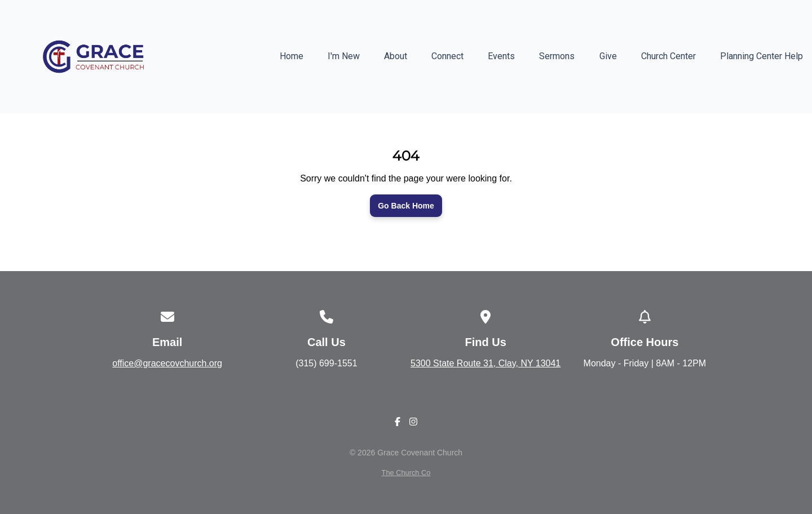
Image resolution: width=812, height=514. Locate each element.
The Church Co (406, 473)
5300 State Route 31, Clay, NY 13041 (486, 363)
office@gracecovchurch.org (167, 363)
